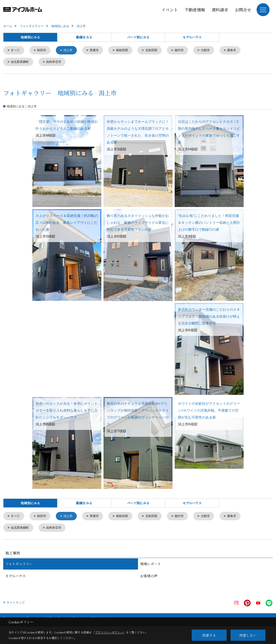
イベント (170, 10)
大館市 (212, 50)
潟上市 (70, 50)
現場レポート (151, 566)
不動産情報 (195, 10)
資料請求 (220, 10)
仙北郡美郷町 (21, 63)
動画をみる (84, 37)
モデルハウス (192, 37)
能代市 (185, 50)
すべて (16, 50)
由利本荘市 (56, 63)
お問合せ (243, 10)
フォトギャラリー (19, 566)
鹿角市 (240, 50)
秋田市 (43, 50)
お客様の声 (149, 578)
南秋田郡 (126, 50)
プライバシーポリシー (109, 632)
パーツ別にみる (138, 37)
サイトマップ (16, 604)
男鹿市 (97, 50)
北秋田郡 (157, 50)
